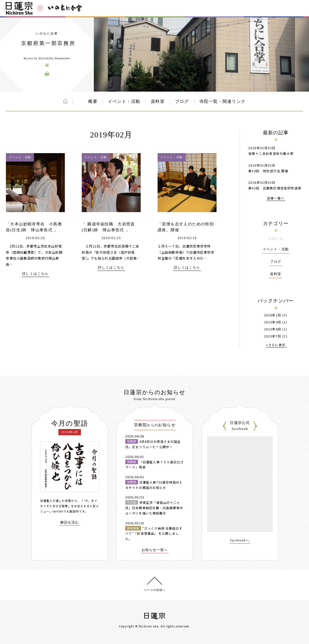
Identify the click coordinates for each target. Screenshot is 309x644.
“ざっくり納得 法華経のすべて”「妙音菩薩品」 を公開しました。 (154, 533)
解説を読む (70, 522)
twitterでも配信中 (66, 511)
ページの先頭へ (155, 590)
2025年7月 (273, 336)
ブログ (182, 101)
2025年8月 (273, 329)
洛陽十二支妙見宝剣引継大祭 (271, 153)
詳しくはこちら (35, 274)
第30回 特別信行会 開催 (268, 171)
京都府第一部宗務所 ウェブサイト (47, 74)
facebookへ (240, 540)
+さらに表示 (276, 345)
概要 (93, 101)
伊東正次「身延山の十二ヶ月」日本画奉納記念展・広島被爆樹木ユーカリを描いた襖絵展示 (154, 508)
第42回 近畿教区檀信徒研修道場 (275, 188)
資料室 (158, 101)
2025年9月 (273, 322)
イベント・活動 (124, 101)
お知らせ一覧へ (155, 550)
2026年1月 (273, 315)
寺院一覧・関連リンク (223, 101)
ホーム (65, 101)
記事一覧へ (276, 199)
